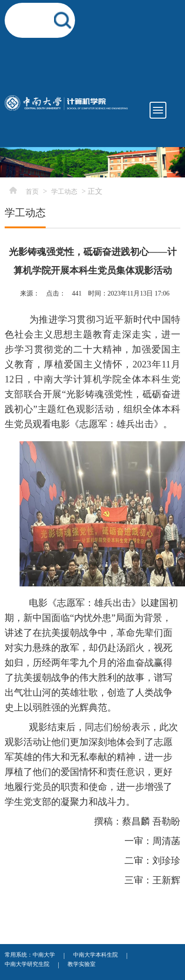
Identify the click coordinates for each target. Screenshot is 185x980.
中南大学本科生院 (96, 955)
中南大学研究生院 (27, 964)
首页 (32, 192)
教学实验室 (82, 964)
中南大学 (44, 955)
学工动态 (64, 192)
